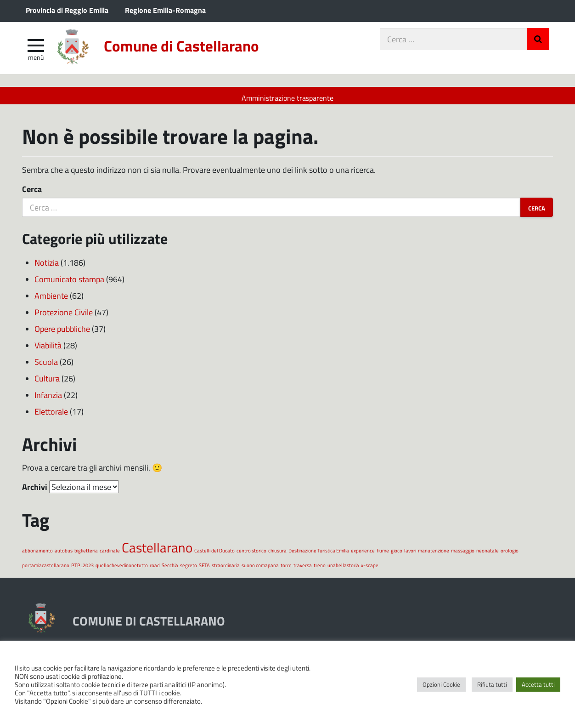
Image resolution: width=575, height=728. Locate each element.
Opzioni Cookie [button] (441, 684)
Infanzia (48, 399)
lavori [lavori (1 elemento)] (410, 555)
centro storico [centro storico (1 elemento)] (251, 555)
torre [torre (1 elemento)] (286, 570)
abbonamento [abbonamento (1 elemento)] (37, 555)
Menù (36, 61)
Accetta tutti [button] (538, 684)
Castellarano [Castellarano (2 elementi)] (157, 552)
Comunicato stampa (69, 284)
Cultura (47, 383)
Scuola (46, 366)
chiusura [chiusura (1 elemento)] (277, 555)
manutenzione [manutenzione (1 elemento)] (434, 555)
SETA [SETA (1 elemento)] (204, 570)
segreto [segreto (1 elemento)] (189, 570)
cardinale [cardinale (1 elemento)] (110, 555)
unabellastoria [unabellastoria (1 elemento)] (343, 570)
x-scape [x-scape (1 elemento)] (370, 570)
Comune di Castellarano (200, 52)
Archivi (35, 491)
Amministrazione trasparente (287, 98)
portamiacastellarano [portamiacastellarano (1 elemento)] (46, 570)
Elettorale (51, 416)
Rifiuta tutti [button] (492, 684)
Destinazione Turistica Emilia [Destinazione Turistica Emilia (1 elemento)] (319, 555)
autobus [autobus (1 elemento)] (64, 555)
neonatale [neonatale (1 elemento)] (488, 555)
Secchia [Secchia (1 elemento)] (170, 570)
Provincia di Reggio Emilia (67, 10)
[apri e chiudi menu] (36, 49)
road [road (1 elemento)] (155, 570)
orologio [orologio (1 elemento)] (510, 555)
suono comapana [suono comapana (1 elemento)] (260, 570)
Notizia (47, 267)
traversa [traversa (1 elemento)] (303, 570)
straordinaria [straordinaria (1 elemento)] (226, 570)
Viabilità (48, 350)
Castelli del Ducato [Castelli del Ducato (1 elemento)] (214, 555)
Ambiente (51, 300)
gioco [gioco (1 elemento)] (397, 555)
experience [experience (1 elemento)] (363, 555)
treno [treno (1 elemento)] (320, 570)
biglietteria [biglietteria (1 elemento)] (86, 555)
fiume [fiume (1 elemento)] (383, 555)
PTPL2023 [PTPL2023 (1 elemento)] (82, 570)
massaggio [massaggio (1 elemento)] (463, 555)
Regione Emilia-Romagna (165, 10)
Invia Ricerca (538, 43)
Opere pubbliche (62, 333)
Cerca (32, 194)
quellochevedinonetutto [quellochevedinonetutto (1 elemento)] (122, 570)
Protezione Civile (64, 317)
